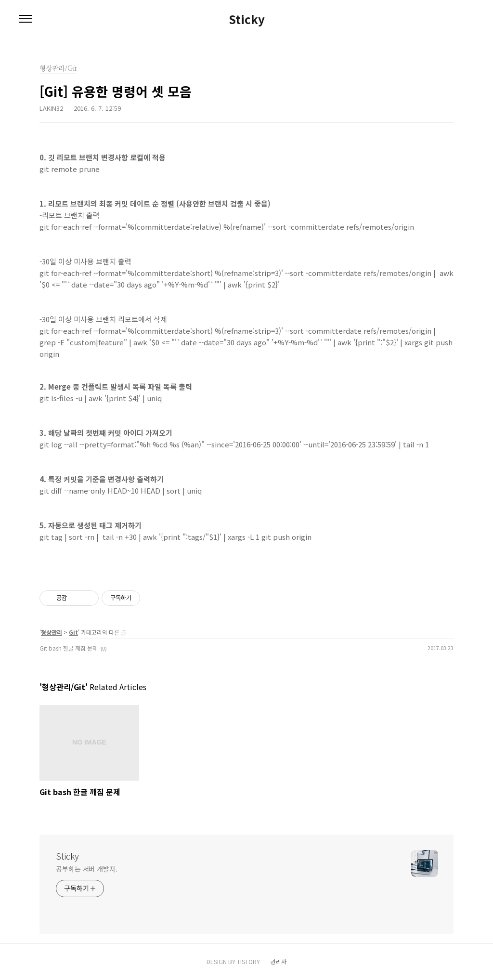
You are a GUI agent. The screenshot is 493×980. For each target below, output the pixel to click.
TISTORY (248, 961)
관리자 (279, 961)
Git (73, 632)
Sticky (247, 19)
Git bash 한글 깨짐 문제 (69, 648)
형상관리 (52, 632)
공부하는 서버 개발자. (87, 869)
